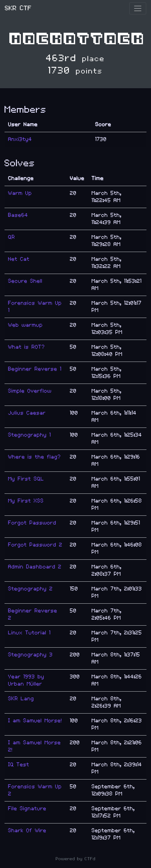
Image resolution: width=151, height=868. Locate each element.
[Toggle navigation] (138, 8)
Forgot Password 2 (35, 545)
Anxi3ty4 (20, 139)
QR (12, 237)
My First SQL (26, 479)
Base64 (18, 215)
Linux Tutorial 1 (29, 633)
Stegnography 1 (30, 435)
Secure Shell (25, 281)
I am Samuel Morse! (35, 721)
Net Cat (19, 259)
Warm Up (20, 193)
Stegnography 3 (30, 655)
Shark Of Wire (27, 831)
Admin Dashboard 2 (35, 567)
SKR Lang (21, 699)
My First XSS (26, 501)
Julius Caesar (27, 413)
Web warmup (25, 325)
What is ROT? (27, 347)
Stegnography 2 (30, 589)
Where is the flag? (35, 457)
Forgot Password (32, 523)
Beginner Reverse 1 (35, 369)
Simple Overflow (30, 391)
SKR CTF (18, 8)
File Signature (27, 809)
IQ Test (19, 765)
